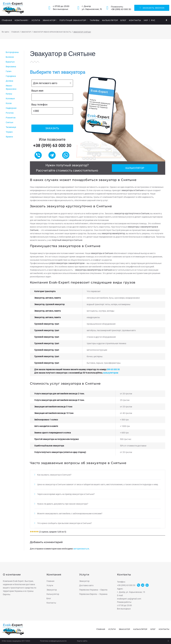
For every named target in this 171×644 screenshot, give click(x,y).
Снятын (9, 122)
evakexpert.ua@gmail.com (129, 599)
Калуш (9, 94)
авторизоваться (81, 549)
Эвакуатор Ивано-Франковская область (52, 32)
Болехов (10, 57)
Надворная (11, 108)
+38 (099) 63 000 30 (121, 9)
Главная (15, 32)
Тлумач (9, 132)
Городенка (11, 76)
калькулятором (111, 373)
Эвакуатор (26, 32)
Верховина (11, 67)
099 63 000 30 (113, 369)
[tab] (98, 475)
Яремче (9, 137)
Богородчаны (12, 52)
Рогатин (10, 113)
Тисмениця (11, 127)
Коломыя (10, 99)
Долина (9, 81)
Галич (9, 71)
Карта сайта (82, 641)
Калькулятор (135, 168)
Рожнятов (11, 118)
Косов (9, 103)
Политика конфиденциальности (53, 641)
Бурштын (10, 62)
